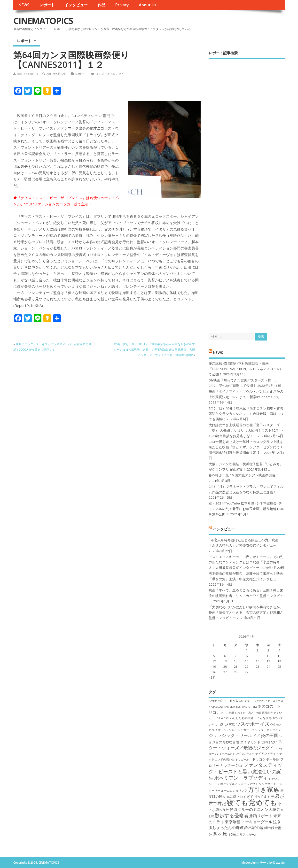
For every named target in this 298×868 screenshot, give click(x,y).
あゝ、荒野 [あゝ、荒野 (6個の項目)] (228, 713)
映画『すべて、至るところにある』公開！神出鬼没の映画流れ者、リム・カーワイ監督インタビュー (246, 596)
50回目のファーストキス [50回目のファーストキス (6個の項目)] (268, 701)
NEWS (24, 5)
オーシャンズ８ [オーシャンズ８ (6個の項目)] (227, 730)
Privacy (122, 5)
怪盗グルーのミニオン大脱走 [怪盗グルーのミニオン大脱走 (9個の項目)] (255, 809)
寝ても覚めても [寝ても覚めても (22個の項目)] (252, 802)
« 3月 (212, 678)
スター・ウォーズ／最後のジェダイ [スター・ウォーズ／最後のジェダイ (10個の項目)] (246, 745)
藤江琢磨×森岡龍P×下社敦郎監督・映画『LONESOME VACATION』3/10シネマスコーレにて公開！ (246, 369)
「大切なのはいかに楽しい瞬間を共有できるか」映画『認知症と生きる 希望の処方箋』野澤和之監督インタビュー (246, 613)
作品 (102, 5)
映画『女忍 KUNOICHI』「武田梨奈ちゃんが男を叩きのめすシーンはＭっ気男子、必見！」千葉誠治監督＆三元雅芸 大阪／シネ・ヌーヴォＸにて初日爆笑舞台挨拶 (154, 349)
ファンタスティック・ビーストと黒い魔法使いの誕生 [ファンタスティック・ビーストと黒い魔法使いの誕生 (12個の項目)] (245, 771)
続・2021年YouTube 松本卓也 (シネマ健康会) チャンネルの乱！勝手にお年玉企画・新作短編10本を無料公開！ (246, 509)
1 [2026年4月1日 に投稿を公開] (247, 650)
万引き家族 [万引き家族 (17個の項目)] (264, 789)
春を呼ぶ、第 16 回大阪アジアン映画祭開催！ (244, 475)
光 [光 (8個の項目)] (273, 796)
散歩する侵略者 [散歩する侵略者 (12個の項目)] (232, 815)
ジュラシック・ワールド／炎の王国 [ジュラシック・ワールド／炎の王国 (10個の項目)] (243, 735)
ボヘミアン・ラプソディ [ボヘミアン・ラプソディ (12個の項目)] (241, 778)
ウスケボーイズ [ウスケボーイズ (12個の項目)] (252, 724)
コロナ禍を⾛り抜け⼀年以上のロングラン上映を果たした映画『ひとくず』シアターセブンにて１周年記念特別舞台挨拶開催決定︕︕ (246, 447)
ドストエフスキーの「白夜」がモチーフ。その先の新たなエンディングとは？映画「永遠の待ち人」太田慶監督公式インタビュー (246, 562)
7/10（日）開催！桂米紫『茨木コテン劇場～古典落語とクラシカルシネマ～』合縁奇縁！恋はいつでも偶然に (246, 414)
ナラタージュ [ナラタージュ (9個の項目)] (231, 765)
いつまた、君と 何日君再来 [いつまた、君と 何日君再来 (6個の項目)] (252, 713)
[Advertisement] (247, 192)
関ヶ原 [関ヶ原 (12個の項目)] (220, 834)
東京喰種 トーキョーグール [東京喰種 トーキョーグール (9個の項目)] (249, 822)
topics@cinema (27, 74)
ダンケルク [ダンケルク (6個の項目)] (248, 754)
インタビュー (76, 5)
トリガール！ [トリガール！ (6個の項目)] (243, 759)
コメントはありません (110, 74)
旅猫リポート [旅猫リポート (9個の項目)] (261, 816)
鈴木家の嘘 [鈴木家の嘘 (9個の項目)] (254, 828)
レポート (47, 5)
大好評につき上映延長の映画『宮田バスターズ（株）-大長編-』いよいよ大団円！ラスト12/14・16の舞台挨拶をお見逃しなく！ (246, 430)
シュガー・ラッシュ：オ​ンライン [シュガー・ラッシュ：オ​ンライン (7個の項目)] (259, 730)
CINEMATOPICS (43, 21)
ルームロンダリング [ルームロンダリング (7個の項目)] (234, 791)
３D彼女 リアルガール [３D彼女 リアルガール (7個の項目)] (243, 834)
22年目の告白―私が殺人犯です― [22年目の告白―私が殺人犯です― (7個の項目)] (231, 701)
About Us (148, 5)
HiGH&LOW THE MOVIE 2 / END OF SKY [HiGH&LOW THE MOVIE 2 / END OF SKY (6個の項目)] (233, 707)
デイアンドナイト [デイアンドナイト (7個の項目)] (267, 754)
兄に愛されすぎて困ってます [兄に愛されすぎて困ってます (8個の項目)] (248, 796)
